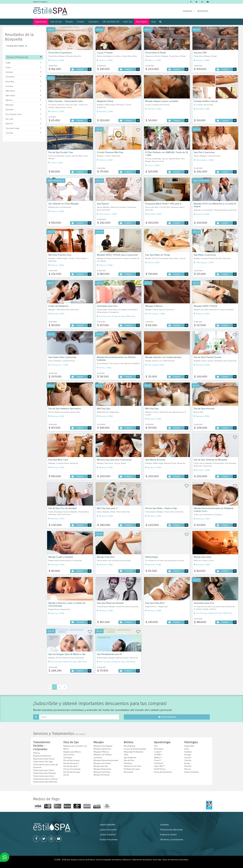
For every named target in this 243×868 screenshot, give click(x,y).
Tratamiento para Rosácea (44, 773)
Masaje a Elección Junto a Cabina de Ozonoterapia (67, 604)
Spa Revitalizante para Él (109, 654)
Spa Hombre (69, 755)
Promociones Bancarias (171, 830)
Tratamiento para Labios (44, 770)
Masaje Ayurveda (202, 557)
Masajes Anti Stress (102, 763)
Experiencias (41, 22)
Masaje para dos (101, 766)
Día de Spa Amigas (72, 772)
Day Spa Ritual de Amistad (110, 603)
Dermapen (159, 749)
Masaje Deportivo (106, 557)
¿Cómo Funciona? (108, 830)
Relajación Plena (105, 101)
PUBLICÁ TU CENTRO (40, 2)
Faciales (81, 22)
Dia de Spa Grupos (71, 760)
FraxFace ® (159, 763)
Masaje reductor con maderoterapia (163, 357)
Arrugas (188, 755)
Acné (187, 749)
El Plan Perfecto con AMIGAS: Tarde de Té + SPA (167, 154)
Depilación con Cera (133, 766)
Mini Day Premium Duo (60, 255)
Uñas (126, 755)
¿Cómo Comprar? (108, 835)
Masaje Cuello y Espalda (61, 557)
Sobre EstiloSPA (107, 825)
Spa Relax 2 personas (205, 255)
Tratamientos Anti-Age (43, 762)
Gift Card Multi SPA (111, 22)
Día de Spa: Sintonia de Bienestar (211, 460)
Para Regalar (142, 22)
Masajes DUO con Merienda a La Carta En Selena (215, 205)
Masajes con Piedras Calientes (103, 756)
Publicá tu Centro (168, 835)
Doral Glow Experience (60, 53)
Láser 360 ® (159, 766)
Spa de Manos (130, 758)
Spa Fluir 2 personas (204, 152)
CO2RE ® (158, 755)
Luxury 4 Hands (105, 53)
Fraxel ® (157, 760)
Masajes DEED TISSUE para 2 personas (117, 255)
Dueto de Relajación (59, 306)
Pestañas (128, 763)
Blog (153, 22)
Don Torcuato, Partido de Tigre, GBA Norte (116, 316)
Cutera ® (158, 752)
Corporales (93, 22)
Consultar (129, 571)
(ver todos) (80, 734)
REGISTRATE (203, 11)
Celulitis (188, 760)
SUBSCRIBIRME (167, 717)
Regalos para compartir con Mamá (75, 747)
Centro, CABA (56, 163)
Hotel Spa (128, 22)
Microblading (129, 746)
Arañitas (188, 752)
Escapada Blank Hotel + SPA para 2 (163, 204)
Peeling (36, 753)
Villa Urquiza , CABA (204, 160)
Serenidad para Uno (107, 306)
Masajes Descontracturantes (106, 760)
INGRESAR (188, 11)
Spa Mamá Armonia (155, 460)
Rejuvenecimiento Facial (44, 759)
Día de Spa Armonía (204, 408)
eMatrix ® (158, 758)
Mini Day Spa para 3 (107, 508)
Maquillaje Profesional (133, 752)
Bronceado (128, 772)
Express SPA (200, 53)
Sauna (66, 775)
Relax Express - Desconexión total (65, 101)
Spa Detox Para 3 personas (62, 357)
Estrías (187, 763)
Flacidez (188, 766)
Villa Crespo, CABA (155, 365)
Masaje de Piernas (102, 775)
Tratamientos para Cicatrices (45, 779)
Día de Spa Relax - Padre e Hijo (161, 508)
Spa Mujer (68, 758)
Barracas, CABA (56, 314)
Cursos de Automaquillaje (135, 749)
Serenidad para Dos (204, 603)
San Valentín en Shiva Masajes (64, 204)
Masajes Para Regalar (103, 746)
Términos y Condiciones (172, 839)
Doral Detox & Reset (156, 53)
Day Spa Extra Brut (155, 603)
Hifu (156, 746)
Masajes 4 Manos (154, 306)
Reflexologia (151, 557)
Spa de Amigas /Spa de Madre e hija (67, 654)
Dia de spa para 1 (71, 766)
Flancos (188, 769)
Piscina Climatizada (72, 769)
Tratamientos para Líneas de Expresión (45, 766)
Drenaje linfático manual (206, 101)
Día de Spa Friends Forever (208, 357)
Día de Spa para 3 (71, 763)
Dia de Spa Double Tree (61, 152)
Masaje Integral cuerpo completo (162, 101)
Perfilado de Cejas (132, 769)
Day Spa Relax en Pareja (158, 255)
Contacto (165, 825)
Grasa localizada (191, 772)
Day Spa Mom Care (58, 460)
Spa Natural (103, 204)
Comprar (80, 69)
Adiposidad (189, 746)
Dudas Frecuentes (109, 839)
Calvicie (188, 758)
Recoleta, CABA (105, 112)
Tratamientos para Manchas (45, 782)
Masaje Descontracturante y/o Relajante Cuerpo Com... (214, 510)
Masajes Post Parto (102, 772)
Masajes (69, 22)
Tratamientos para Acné (43, 776)
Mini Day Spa (104, 408)
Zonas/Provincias (24, 57)
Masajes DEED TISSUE (205, 306)
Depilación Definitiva (42, 756)
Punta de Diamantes (163, 772)
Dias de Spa (56, 22)
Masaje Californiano (102, 749)
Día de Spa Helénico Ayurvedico (65, 408)
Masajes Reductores (102, 769)
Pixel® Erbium (160, 769)
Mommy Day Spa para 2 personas (114, 460)
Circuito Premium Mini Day (110, 152)
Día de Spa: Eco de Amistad (63, 508)
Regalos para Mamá (72, 752)
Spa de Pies (129, 760)
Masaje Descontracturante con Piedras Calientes (116, 359)
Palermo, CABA (56, 60)
